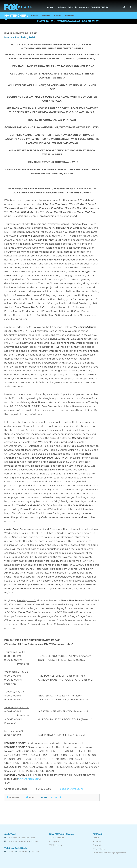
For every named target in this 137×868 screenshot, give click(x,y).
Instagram (21, 852)
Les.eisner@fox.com (73, 789)
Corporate (84, 7)
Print (35, 798)
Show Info (75, 16)
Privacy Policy (99, 849)
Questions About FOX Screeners (21, 842)
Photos (35, 16)
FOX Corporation (57, 838)
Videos (61, 16)
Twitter (9, 852)
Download (14, 798)
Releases (62, 7)
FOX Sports (54, 842)
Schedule (73, 7)
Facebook (34, 852)
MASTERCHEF (15, 15)
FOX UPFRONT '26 (100, 7)
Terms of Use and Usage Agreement (109, 853)
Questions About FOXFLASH (20, 838)
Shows (51, 7)
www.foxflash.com (29, 779)
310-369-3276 (44, 789)
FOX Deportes (55, 845)
